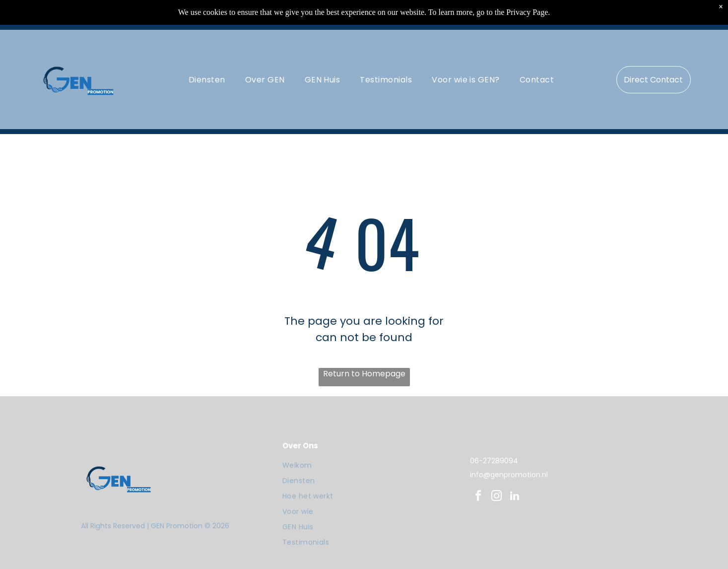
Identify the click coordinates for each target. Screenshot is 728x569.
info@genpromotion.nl (509, 475)
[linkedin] (515, 497)
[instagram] (496, 497)
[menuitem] (207, 79)
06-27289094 (494, 461)
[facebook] (478, 497)
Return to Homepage (364, 374)
